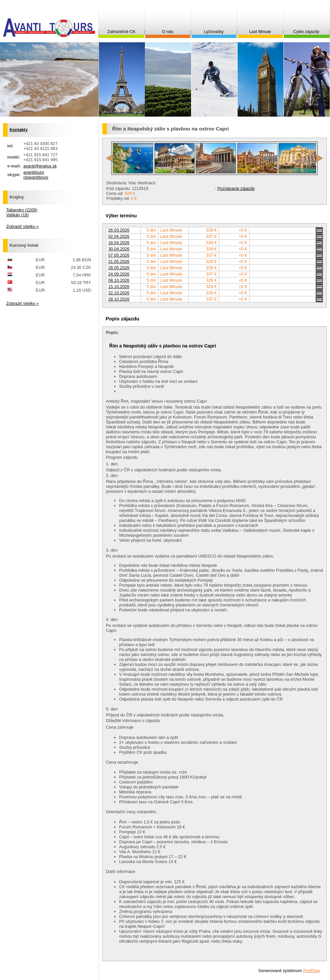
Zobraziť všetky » (22, 226)
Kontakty (19, 130)
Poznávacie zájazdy (236, 188)
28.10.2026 (119, 299)
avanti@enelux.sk (40, 166)
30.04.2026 (119, 249)
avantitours (34, 172)
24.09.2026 (119, 274)
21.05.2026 (119, 261)
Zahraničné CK (121, 32)
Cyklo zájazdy (306, 32)
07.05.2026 (119, 255)
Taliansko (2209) (22, 210)
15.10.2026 (119, 287)
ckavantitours (36, 177)
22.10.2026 (119, 293)
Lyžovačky (214, 32)
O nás (168, 32)
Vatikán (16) (17, 215)
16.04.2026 (119, 243)
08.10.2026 (119, 280)
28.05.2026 (119, 268)
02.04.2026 (119, 236)
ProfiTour (312, 971)
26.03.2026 (119, 230)
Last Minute (260, 32)
